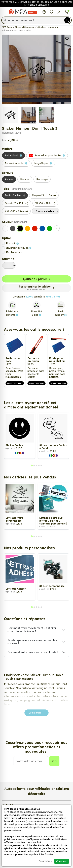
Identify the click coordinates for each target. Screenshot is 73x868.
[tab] (32, 466)
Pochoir (12, 243)
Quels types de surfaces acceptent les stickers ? (32, 642)
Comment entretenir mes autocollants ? (33, 652)
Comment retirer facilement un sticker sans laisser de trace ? (32, 630)
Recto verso (14, 252)
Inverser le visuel (18, 248)
